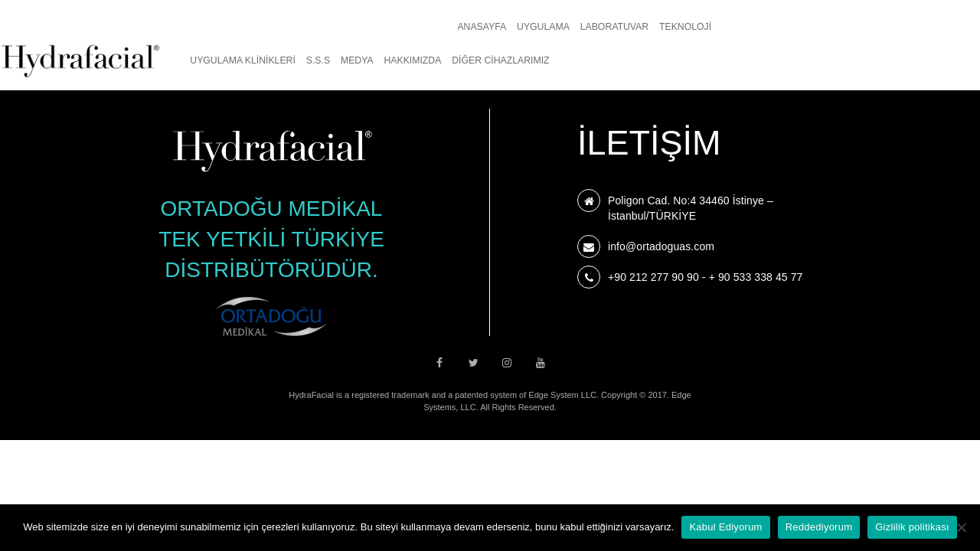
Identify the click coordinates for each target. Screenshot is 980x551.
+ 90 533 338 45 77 (756, 277)
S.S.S (689, 27)
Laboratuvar (321, 27)
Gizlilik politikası (912, 527)
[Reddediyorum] (961, 527)
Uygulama (251, 27)
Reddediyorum (819, 527)
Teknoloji (393, 27)
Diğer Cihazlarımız (872, 27)
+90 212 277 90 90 (653, 277)
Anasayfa (189, 27)
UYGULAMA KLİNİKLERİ (614, 27)
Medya (728, 27)
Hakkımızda (784, 27)
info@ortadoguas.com (661, 246)
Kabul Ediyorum (725, 527)
